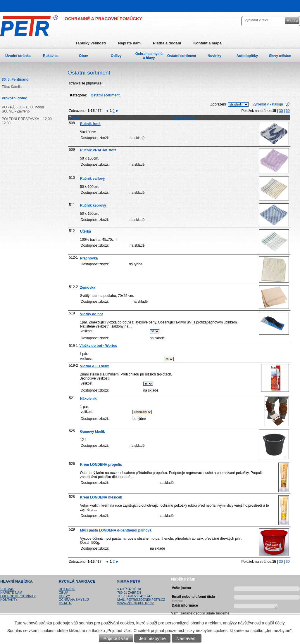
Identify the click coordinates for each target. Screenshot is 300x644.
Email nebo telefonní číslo (194, 598)
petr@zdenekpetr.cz (146, 600)
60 (288, 111)
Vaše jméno (181, 588)
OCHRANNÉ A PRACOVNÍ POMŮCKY (103, 19)
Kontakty (9, 600)
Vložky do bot (92, 314)
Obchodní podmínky (18, 596)
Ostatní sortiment (182, 56)
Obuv (83, 56)
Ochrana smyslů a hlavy (149, 56)
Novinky (214, 56)
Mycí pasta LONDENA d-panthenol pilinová (116, 530)
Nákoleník (88, 399)
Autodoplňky (247, 56)
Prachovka (89, 258)
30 (281, 111)
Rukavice (51, 56)
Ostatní (65, 603)
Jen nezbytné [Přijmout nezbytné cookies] (152, 638)
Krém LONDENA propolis (101, 465)
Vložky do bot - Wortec (98, 346)
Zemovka (88, 288)
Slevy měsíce (280, 56)
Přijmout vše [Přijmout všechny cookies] (116, 638)
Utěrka (86, 231)
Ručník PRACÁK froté (98, 150)
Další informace (185, 605)
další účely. (275, 623)
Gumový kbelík (93, 432)
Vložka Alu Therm (95, 366)
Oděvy (116, 56)
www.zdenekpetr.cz (136, 603)
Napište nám (129, 43)
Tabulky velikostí (91, 43)
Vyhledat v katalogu (268, 104)
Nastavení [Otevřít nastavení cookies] (186, 638)
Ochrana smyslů (74, 600)
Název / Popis (184, 118)
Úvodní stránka (18, 56)
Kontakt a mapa (207, 43)
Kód (73, 118)
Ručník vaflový (93, 179)
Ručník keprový (93, 205)
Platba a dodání (167, 43)
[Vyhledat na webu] (262, 20)
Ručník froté (90, 124)
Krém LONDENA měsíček (101, 497)
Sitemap (7, 589)
